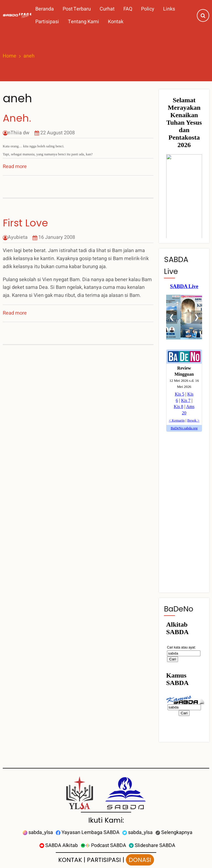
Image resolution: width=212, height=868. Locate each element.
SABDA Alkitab (59, 845)
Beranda (45, 9)
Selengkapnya (174, 832)
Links (169, 9)
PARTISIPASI (104, 860)
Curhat (107, 9)
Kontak (116, 22)
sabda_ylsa (38, 832)
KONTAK (70, 860)
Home (10, 56)
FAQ (128, 9)
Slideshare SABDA (152, 845)
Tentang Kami (84, 22)
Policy (148, 9)
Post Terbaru (77, 9)
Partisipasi (47, 22)
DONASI (140, 860)
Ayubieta (18, 237)
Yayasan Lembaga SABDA (88, 832)
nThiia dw (19, 133)
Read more (15, 167)
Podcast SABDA (103, 845)
